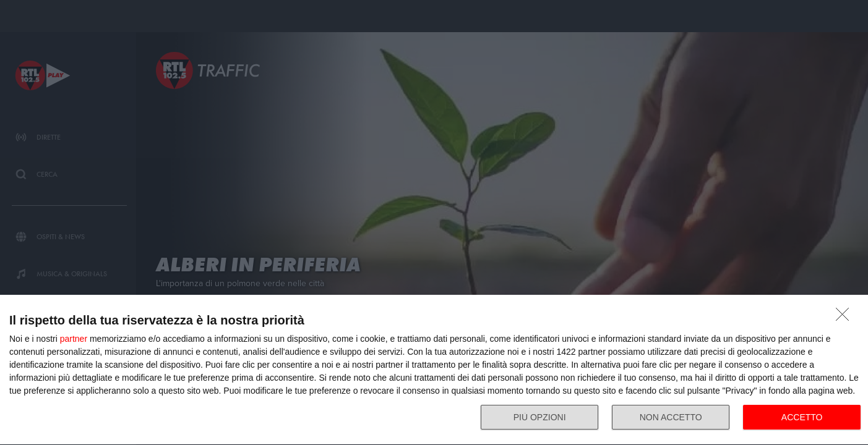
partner (74, 339)
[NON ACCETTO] (846, 318)
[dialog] (434, 370)
